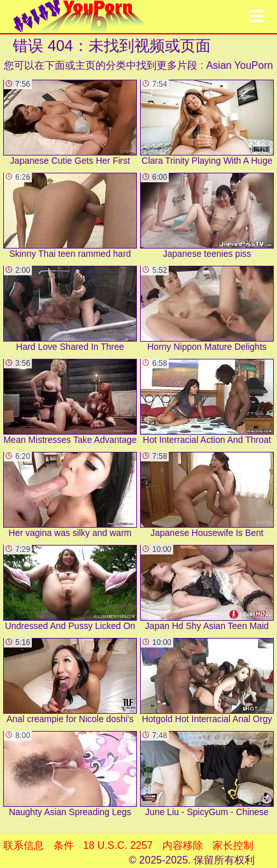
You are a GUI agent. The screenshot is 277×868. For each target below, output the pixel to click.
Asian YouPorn (240, 65)
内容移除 (183, 845)
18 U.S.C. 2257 (118, 845)
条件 (64, 845)
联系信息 (24, 845)
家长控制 (233, 845)
